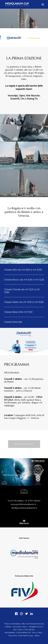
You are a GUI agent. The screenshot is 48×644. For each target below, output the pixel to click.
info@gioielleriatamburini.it (24, 508)
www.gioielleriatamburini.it (23, 504)
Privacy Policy (37, 633)
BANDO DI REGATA (24, 444)
